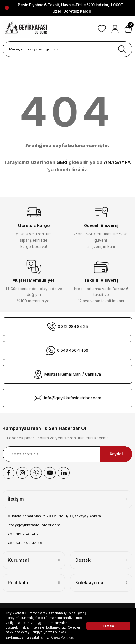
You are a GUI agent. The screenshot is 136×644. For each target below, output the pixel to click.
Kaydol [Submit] (116, 454)
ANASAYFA (117, 162)
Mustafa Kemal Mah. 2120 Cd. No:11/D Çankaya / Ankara (54, 516)
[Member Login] (115, 29)
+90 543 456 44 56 (25, 543)
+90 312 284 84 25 (24, 534)
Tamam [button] (108, 626)
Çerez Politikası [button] (63, 637)
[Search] (67, 49)
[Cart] (128, 29)
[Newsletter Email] (67, 454)
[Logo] (26, 29)
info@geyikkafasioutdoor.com (34, 525)
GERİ (62, 162)
